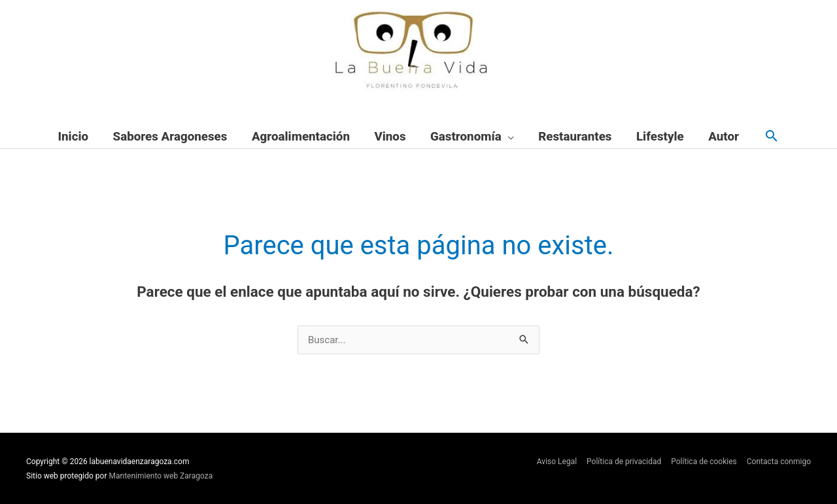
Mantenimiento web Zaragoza (161, 476)
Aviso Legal (557, 462)
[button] (772, 137)
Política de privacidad (624, 462)
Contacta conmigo (779, 462)
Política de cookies (704, 462)
